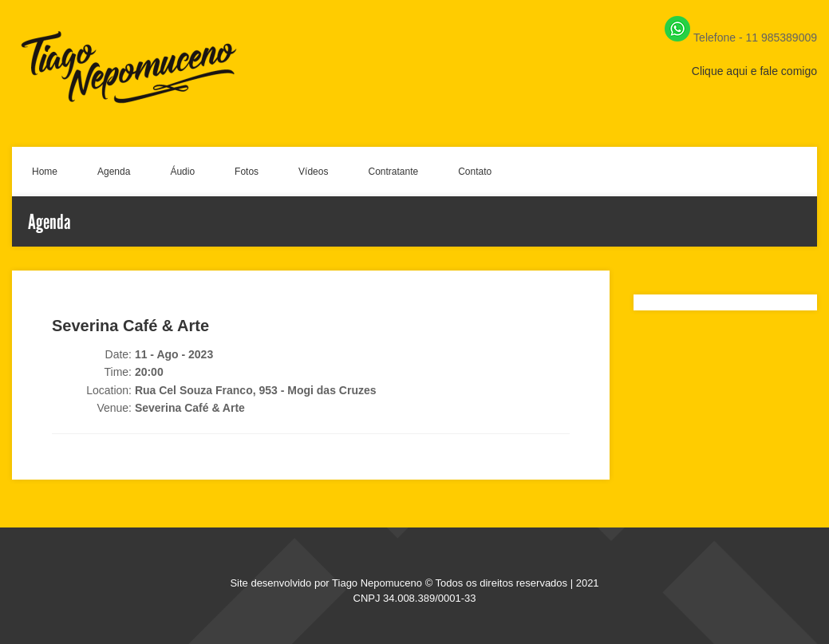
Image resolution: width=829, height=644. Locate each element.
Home (45, 172)
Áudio (182, 172)
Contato (475, 172)
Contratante (393, 172)
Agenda (114, 172)
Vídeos (313, 172)
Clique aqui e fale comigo (754, 71)
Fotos (247, 172)
